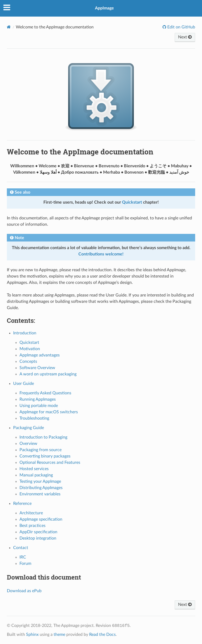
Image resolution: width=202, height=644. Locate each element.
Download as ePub (24, 591)
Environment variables (40, 494)
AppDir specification (38, 532)
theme (59, 635)
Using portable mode (39, 406)
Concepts (28, 361)
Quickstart (29, 343)
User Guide (24, 384)
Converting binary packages (45, 456)
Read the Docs (102, 635)
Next (185, 37)
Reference (22, 504)
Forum (25, 563)
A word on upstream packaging (48, 374)
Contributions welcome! (101, 254)
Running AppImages (38, 399)
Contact (21, 548)
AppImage (104, 8)
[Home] (9, 27)
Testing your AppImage (40, 481)
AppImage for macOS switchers (49, 412)
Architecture (31, 513)
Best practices (32, 526)
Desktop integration (38, 538)
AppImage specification (41, 519)
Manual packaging (36, 475)
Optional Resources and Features (50, 462)
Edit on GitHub (181, 27)
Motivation (30, 349)
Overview (28, 444)
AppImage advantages (40, 355)
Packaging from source (41, 450)
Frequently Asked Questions (45, 393)
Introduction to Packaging (43, 437)
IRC (23, 557)
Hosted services (34, 469)
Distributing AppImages (41, 488)
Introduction (25, 333)
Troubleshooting (34, 418)
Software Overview (37, 368)
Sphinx (32, 635)
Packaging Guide (29, 428)
